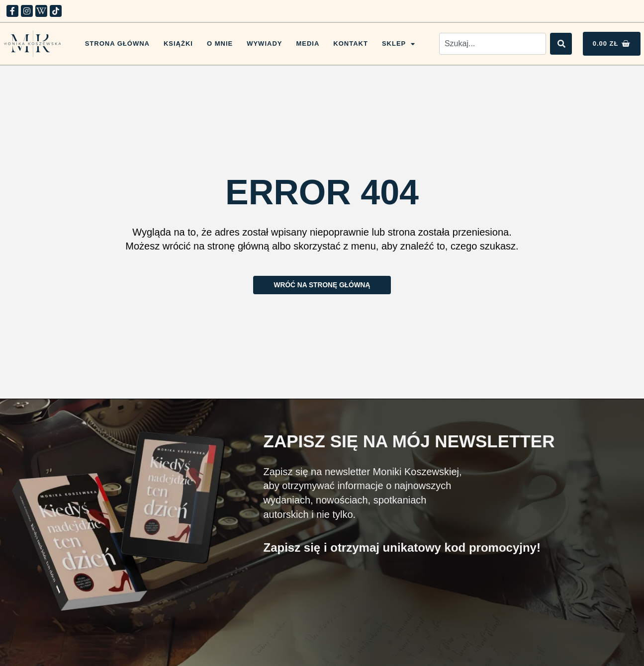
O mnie (220, 43)
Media (308, 43)
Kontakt (351, 43)
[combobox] (493, 44)
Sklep (399, 44)
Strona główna (117, 43)
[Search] (561, 44)
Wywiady (264, 43)
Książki (178, 43)
